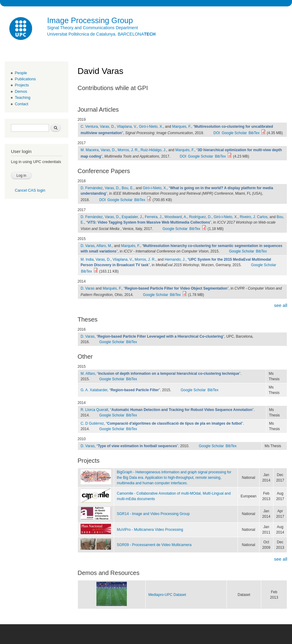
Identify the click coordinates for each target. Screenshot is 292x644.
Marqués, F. (185, 150)
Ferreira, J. (154, 217)
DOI (217, 133)
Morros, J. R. (128, 150)
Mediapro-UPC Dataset (167, 595)
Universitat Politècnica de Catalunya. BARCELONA (101, 34)
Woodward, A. (176, 217)
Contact (22, 104)
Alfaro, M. (104, 246)
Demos (21, 91)
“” (149, 222)
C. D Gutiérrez (92, 423)
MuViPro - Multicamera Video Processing (150, 530)
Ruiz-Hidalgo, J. (153, 150)
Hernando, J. (175, 259)
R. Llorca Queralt (94, 410)
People (21, 73)
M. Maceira (90, 150)
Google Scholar (234, 133)
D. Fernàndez (92, 188)
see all (281, 305)
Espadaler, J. (132, 217)
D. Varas (88, 246)
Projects (22, 85)
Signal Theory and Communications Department (93, 28)
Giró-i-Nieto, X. (151, 127)
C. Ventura (89, 127)
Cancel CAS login (30, 190)
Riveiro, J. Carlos (254, 217)
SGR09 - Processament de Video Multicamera (154, 545)
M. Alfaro (88, 374)
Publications (25, 79)
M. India (87, 259)
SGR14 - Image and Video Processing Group (153, 514)
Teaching (23, 97)
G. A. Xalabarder (94, 390)
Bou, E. (128, 188)
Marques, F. (182, 127)
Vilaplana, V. (127, 127)
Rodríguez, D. (200, 217)
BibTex (254, 133)
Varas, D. (107, 127)
